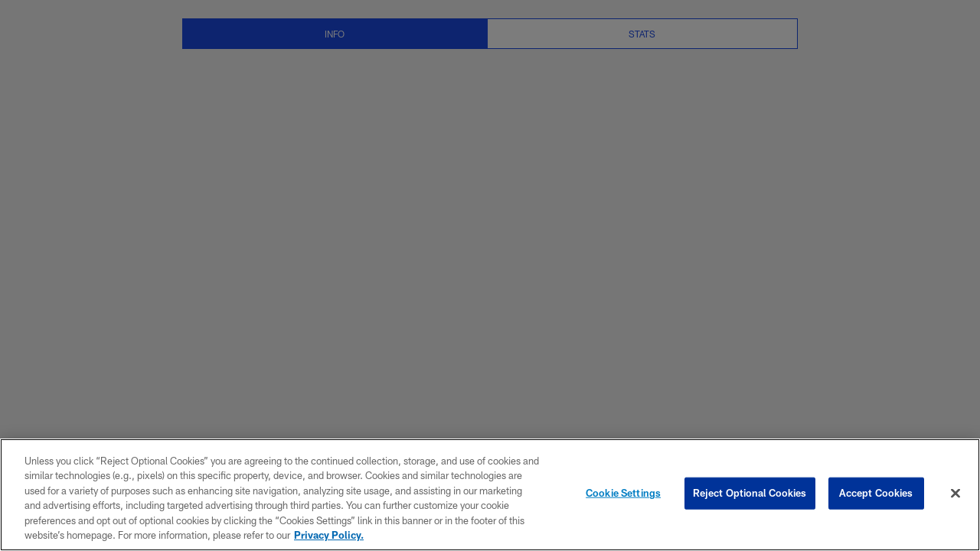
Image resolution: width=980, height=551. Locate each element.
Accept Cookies (876, 493)
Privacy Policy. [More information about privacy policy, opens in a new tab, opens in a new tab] (329, 535)
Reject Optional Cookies (750, 493)
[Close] (955, 494)
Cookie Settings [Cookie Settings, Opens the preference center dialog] (623, 493)
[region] (490, 495)
